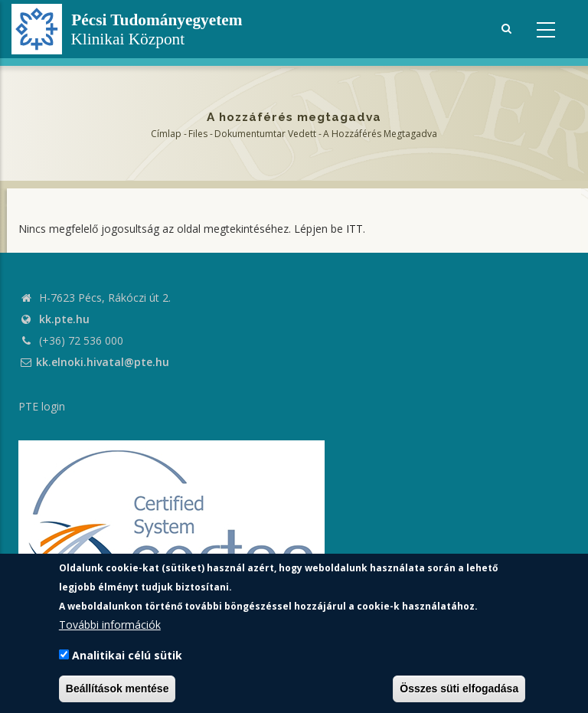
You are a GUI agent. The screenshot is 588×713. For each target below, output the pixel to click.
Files (198, 134)
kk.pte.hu (64, 319)
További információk (110, 625)
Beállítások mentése (118, 688)
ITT (354, 229)
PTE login (42, 406)
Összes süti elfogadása (459, 688)
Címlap (166, 134)
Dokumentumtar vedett (265, 134)
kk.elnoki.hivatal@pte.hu (94, 362)
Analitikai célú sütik (127, 655)
